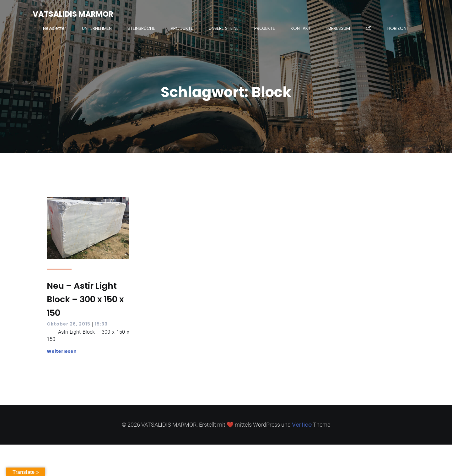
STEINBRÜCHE (141, 28)
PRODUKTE (182, 28)
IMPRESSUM (338, 28)
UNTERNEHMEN (97, 28)
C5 (369, 28)
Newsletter (55, 28)
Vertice (302, 425)
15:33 (101, 324)
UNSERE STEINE (224, 28)
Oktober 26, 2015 (69, 324)
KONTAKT (301, 28)
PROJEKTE (265, 28)
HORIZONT (398, 28)
